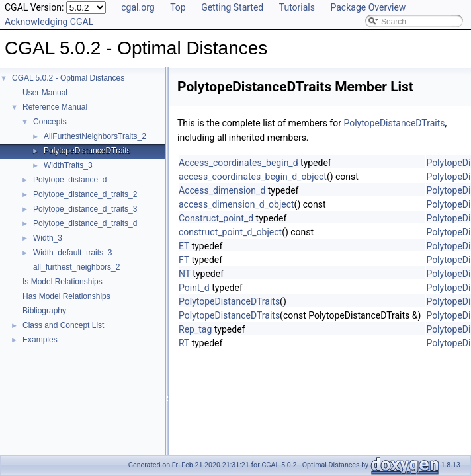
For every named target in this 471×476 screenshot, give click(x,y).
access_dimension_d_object (236, 204)
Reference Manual (55, 107)
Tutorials (297, 7)
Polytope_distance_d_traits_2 (85, 194)
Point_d (194, 288)
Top (178, 7)
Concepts (50, 122)
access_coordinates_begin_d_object (253, 177)
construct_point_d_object (230, 232)
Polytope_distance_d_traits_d (85, 223)
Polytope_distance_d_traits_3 (85, 209)
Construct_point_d (216, 218)
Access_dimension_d (222, 190)
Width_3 (48, 238)
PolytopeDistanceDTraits (87, 151)
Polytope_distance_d (70, 180)
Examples (40, 340)
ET (184, 246)
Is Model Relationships (63, 282)
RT (184, 343)
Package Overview (368, 7)
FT (184, 260)
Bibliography (44, 311)
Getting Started (232, 7)
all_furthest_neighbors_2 (76, 267)
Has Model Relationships (66, 296)
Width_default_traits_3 (72, 253)
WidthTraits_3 (68, 165)
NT (185, 274)
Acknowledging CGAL (49, 22)
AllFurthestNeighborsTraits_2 (95, 136)
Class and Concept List (63, 325)
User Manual (45, 93)
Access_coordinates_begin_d (238, 163)
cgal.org (138, 7)
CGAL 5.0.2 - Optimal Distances (68, 78)
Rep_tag (195, 329)
